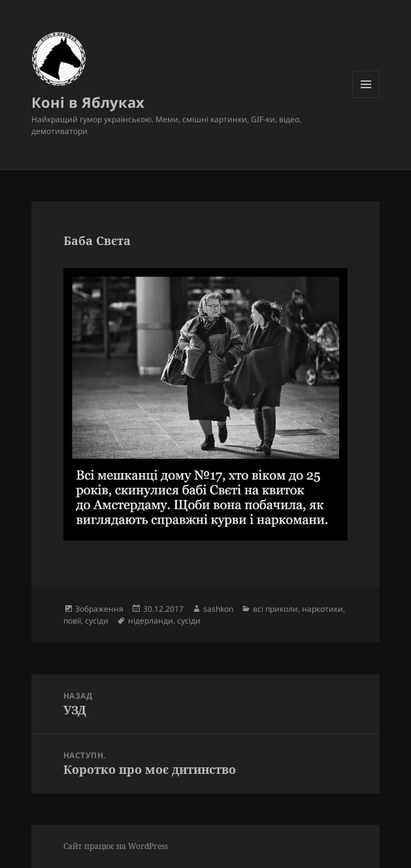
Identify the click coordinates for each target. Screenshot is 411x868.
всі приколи (275, 609)
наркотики (322, 609)
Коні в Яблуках (88, 102)
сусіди (97, 621)
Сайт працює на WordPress (116, 846)
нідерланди (151, 621)
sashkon (218, 609)
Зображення (99, 609)
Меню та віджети (366, 98)
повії (72, 621)
